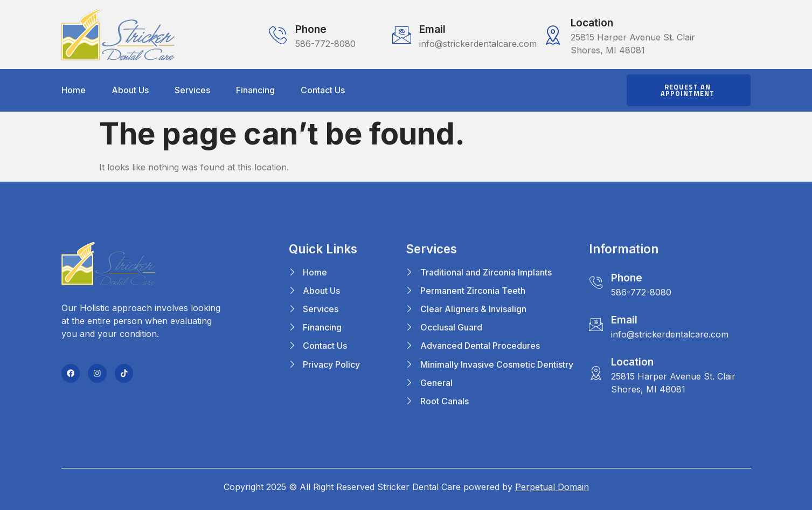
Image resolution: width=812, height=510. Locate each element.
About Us (130, 90)
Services (192, 90)
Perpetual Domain (552, 487)
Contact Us (323, 90)
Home (74, 90)
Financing (255, 90)
